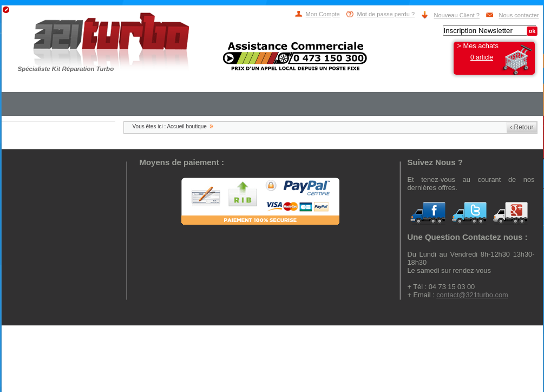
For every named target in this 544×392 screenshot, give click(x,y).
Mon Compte (323, 14)
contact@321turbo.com (472, 295)
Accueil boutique (186, 126)
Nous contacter (519, 15)
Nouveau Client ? (457, 15)
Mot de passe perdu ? (386, 14)
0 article (482, 57)
